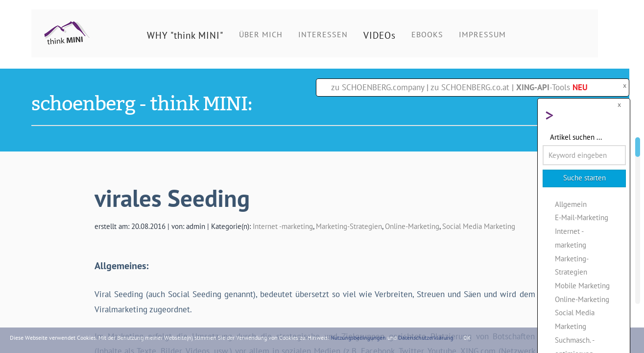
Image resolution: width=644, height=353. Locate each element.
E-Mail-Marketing (582, 217)
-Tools (552, 87)
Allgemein (571, 204)
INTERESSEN (323, 34)
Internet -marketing (283, 226)
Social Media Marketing (479, 226)
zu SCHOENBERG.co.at (470, 87)
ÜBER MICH (261, 34)
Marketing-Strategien (349, 226)
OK (467, 338)
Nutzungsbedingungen (358, 338)
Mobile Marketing (582, 285)
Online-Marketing (412, 226)
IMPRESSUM (482, 34)
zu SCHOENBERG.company (378, 87)
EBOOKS (427, 34)
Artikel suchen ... (576, 137)
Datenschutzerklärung (426, 338)
